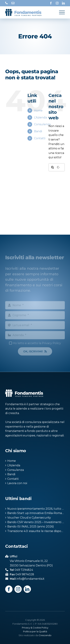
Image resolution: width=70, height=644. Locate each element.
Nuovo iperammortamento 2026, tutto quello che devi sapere (36, 509)
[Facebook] (9, 589)
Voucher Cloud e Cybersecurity (29, 518)
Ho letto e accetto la (37, 344)
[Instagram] (18, 589)
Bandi (38, 131)
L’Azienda (40, 117)
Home (38, 111)
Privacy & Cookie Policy (35, 628)
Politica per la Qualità (35, 631)
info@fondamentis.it (13, 3)
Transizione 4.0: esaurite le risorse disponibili (36, 531)
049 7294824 (7, 3)
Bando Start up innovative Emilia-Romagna (36, 513)
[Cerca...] (57, 167)
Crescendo (45, 635)
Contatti (40, 138)
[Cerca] (53, 167)
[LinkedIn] (27, 589)
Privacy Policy (51, 344)
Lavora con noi (17, 483)
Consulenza (42, 124)
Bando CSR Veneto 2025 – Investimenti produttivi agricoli (36, 522)
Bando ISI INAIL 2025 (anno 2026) (31, 527)
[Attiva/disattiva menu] (62, 12)
